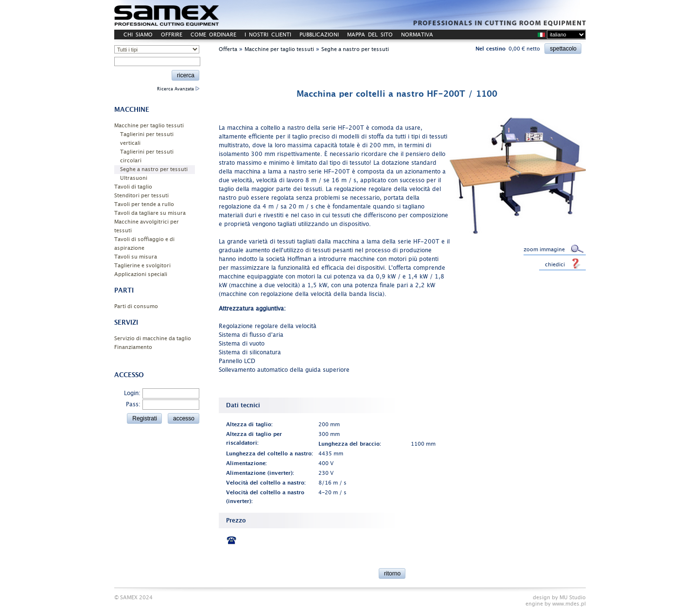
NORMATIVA (417, 35)
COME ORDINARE (213, 35)
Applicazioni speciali (141, 274)
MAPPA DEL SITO (370, 35)
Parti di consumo (136, 306)
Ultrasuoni (134, 178)
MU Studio (573, 598)
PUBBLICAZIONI (319, 35)
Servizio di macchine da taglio (153, 339)
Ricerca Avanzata (178, 89)
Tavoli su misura (136, 257)
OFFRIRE (172, 35)
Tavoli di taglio (133, 187)
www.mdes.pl (569, 604)
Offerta (228, 49)
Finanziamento (133, 347)
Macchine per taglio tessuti (149, 126)
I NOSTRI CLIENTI (268, 35)
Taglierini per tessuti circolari (147, 156)
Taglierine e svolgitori (142, 266)
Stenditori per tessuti (141, 196)
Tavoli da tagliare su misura (150, 213)
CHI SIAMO (138, 35)
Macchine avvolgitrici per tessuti (147, 226)
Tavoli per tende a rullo (144, 204)
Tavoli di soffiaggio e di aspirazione (144, 244)
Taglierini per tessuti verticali (147, 139)
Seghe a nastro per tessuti (154, 169)
